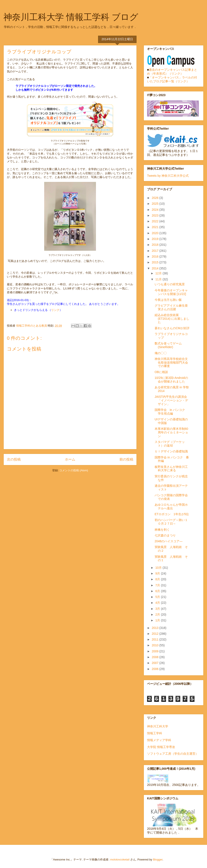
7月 (158, 585)
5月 (158, 597)
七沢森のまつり (165, 535)
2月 (158, 615)
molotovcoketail (120, 860)
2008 (156, 657)
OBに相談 (161, 372)
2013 (156, 628)
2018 (156, 245)
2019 (156, 239)
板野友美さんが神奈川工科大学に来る (171, 469)
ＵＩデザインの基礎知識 (171, 451)
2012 (156, 634)
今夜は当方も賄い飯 (168, 300)
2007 (156, 663)
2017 (156, 251)
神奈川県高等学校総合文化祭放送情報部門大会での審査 (171, 363)
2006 (156, 669)
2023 (156, 215)
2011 (156, 639)
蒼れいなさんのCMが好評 (172, 328)
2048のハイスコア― (169, 541)
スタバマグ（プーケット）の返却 (170, 444)
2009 (156, 651)
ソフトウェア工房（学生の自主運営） (173, 754)
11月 (159, 279)
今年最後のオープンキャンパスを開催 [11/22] (171, 292)
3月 (158, 609)
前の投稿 (126, 459)
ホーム (70, 459)
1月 (158, 620)
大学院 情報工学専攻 (161, 747)
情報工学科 (155, 733)
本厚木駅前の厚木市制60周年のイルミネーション (171, 432)
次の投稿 (14, 459)
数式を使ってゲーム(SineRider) (168, 345)
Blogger (158, 860)
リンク (55, 310)
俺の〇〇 (161, 353)
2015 (156, 262)
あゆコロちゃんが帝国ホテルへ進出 (171, 506)
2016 (156, 257)
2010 (156, 645)
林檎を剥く (162, 530)
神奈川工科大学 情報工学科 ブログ (71, 17)
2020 (156, 233)
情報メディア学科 (159, 740)
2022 (156, 221)
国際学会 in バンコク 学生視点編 (171, 412)
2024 (156, 210)
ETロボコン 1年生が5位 (172, 514)
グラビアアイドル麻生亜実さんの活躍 (171, 307)
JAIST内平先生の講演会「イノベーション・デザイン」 (171, 400)
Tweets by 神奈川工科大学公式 (168, 176)
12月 (159, 273)
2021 (156, 227)
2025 (156, 204)
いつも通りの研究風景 (170, 284)
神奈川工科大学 (158, 726)
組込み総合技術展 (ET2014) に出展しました (172, 319)
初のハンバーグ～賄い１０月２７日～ (171, 522)
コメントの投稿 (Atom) (74, 470)
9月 (158, 573)
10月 (159, 568)
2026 (156, 198)
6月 (158, 591)
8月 (158, 579)
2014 (156, 268)
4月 (158, 603)
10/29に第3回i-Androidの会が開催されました (171, 380)
